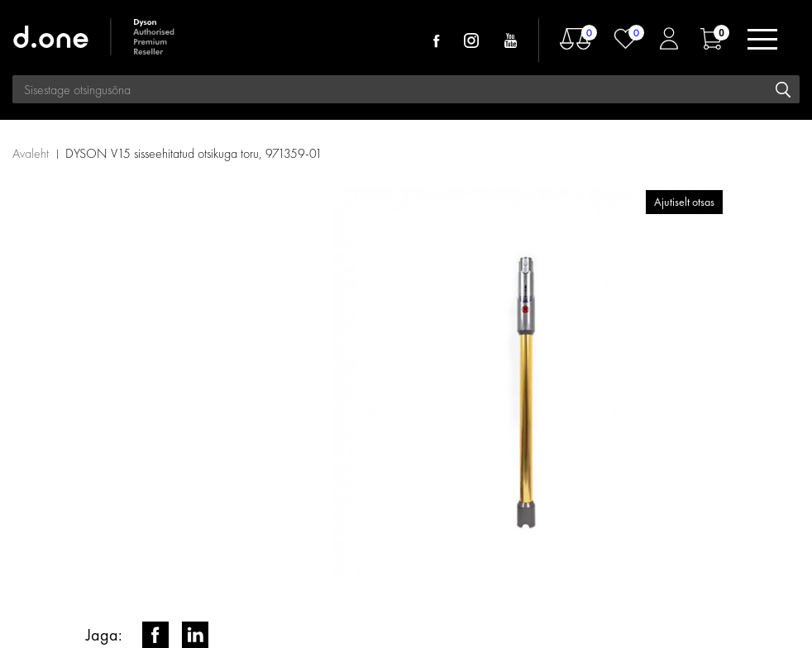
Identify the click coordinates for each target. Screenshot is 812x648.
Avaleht (31, 153)
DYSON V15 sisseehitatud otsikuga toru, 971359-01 (194, 153)
